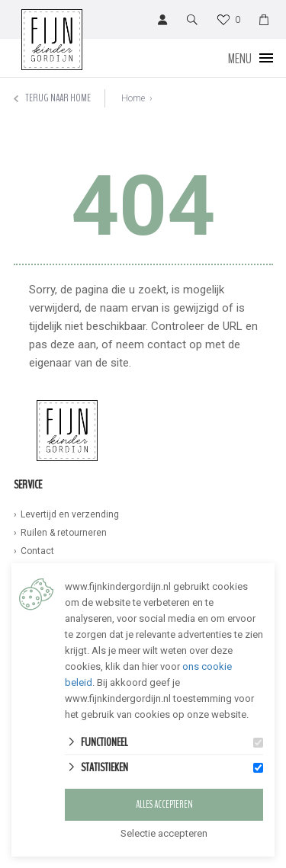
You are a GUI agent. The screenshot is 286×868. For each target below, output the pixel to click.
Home (133, 98)
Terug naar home (52, 98)
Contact (37, 551)
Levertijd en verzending (70, 514)
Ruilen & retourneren (64, 533)
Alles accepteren (164, 805)
